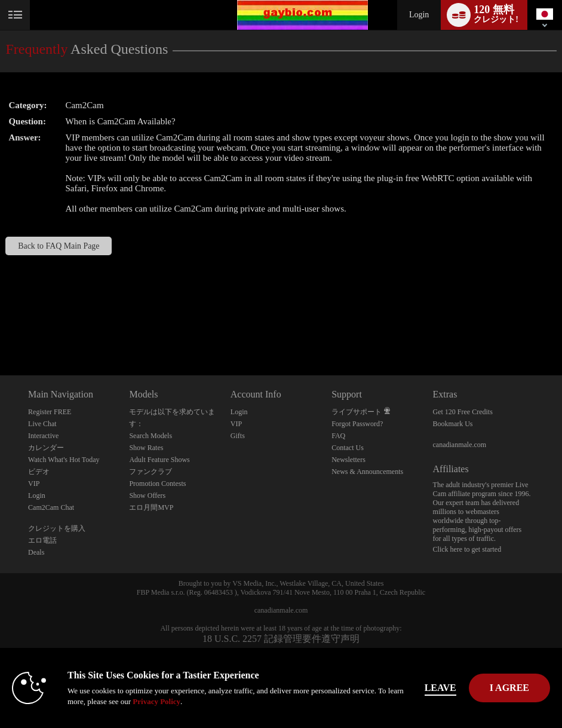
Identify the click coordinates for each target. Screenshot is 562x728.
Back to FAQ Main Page (59, 246)
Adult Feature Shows (159, 460)
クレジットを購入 (57, 528)
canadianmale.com (460, 445)
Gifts (238, 436)
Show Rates (146, 448)
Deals (36, 552)
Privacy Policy (156, 701)
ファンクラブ (151, 472)
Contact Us (348, 448)
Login (419, 15)
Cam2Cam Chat (51, 507)
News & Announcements (367, 472)
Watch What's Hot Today (64, 460)
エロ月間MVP (151, 507)
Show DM (0, 331)
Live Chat (42, 424)
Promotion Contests (157, 484)
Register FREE (50, 412)
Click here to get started (467, 549)
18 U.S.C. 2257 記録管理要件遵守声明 (281, 639)
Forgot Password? (357, 424)
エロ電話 (42, 540)
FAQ (338, 436)
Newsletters (348, 460)
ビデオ (39, 472)
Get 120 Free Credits (463, 412)
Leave (440, 688)
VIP (34, 484)
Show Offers (147, 495)
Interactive (43, 436)
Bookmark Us (453, 424)
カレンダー (46, 448)
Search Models (151, 436)
